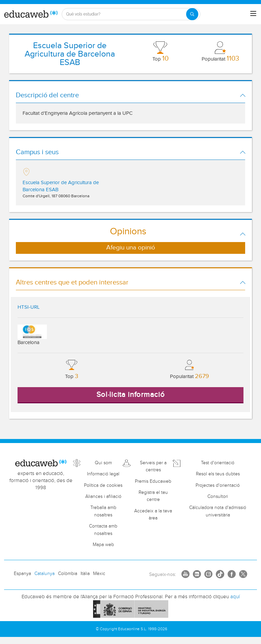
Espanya (22, 574)
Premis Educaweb (153, 481)
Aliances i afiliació (103, 497)
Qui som (103, 463)
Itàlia (85, 574)
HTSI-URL (28, 307)
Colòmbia (68, 574)
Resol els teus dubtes (218, 474)
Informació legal (103, 474)
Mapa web (103, 545)
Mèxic (99, 574)
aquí (235, 597)
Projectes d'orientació (218, 485)
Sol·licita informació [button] (131, 395)
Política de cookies (103, 485)
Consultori (218, 497)
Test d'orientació (218, 463)
